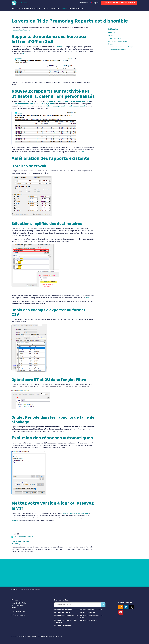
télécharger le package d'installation (76, 513)
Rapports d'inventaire (87, 612)
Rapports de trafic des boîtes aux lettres (92, 616)
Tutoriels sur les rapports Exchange (120, 47)
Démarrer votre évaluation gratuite (119, 3)
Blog (64, 9)
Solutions (15, 9)
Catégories (113, 29)
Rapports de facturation (63, 625)
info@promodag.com (19, 615)
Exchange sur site (114, 38)
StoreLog (111, 44)
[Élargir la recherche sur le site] (136, 9)
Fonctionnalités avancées (117, 50)
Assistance (55, 9)
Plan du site (58, 636)
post (24, 54)
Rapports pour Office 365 (63, 610)
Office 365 (60, 47)
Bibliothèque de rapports (31, 9)
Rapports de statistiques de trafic (66, 615)
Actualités (111, 33)
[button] (103, 605)
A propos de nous (75, 9)
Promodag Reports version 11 (22, 30)
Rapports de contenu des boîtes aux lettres (66, 621)
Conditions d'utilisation (30, 636)
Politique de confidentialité (46, 636)
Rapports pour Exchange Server (91, 610)
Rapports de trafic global (89, 620)
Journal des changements (24, 537)
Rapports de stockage (62, 612)
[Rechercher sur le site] (80, 605)
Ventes (46, 9)
